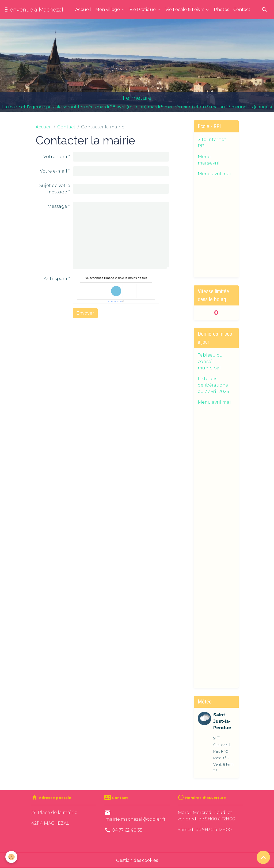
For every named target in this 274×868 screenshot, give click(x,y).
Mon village (108, 9)
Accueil (83, 9)
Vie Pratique (143, 9)
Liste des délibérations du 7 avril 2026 (213, 385)
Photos (221, 9)
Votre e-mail (54, 171)
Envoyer (85, 313)
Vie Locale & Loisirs (185, 9)
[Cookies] (11, 857)
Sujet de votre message (55, 189)
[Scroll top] (263, 857)
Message (57, 206)
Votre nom (55, 157)
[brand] (34, 10)
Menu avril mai (214, 174)
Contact (242, 9)
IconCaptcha (115, 301)
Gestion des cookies (137, 860)
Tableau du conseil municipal (210, 362)
